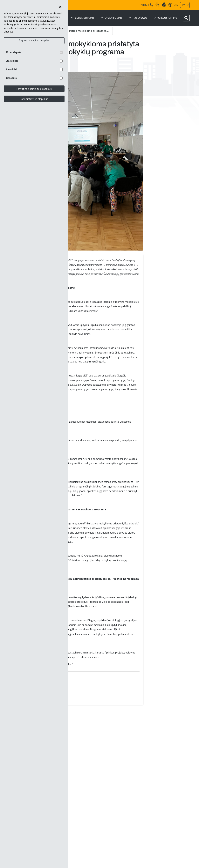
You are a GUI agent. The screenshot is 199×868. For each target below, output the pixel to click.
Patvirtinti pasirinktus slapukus (34, 89)
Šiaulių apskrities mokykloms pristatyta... (82, 31)
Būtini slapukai (34, 52)
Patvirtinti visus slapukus (34, 99)
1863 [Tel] (147, 5)
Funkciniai (34, 69)
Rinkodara (34, 78)
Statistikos (34, 61)
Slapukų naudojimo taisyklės (34, 40)
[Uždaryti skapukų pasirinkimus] (60, 7)
